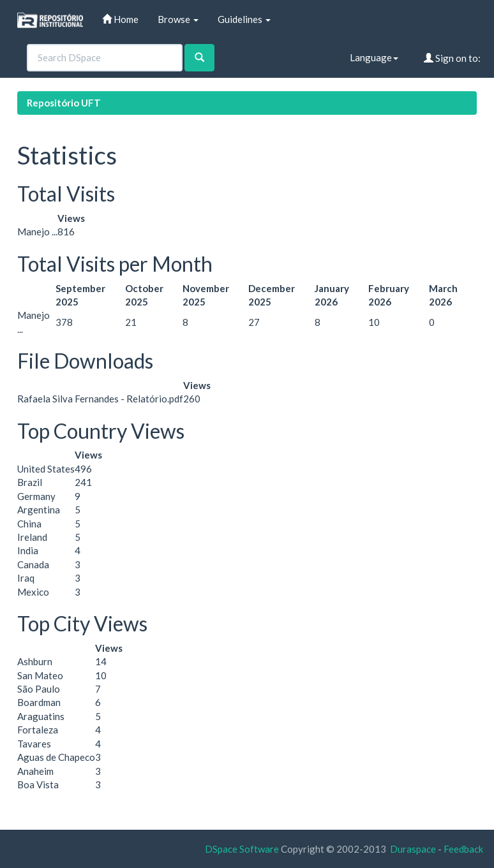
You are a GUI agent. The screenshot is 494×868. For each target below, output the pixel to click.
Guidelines (244, 19)
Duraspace (413, 849)
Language (374, 57)
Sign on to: (452, 58)
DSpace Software (242, 849)
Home (120, 19)
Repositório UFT (64, 103)
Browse (178, 19)
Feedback (463, 849)
